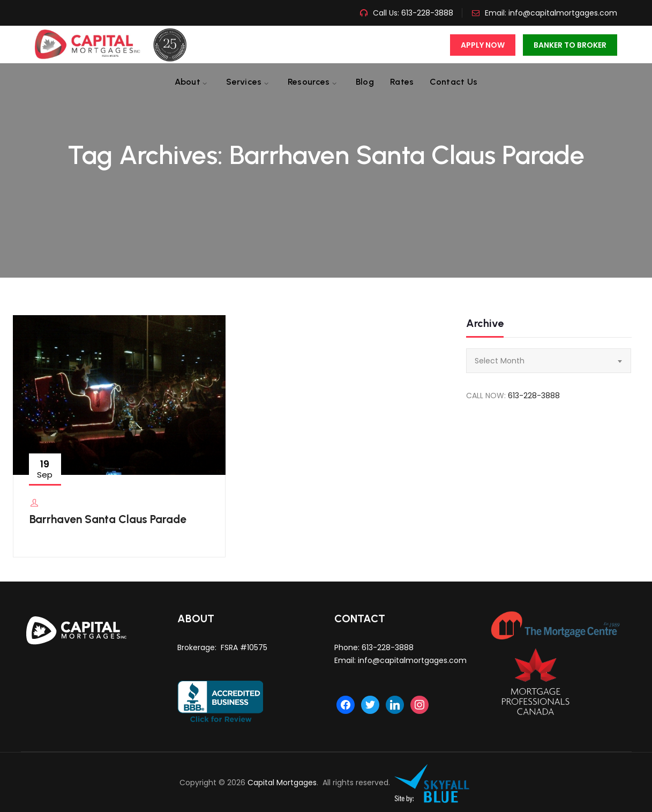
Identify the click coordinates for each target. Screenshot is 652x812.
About (188, 82)
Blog (365, 82)
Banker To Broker (570, 45)
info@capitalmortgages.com (563, 13)
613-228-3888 (426, 13)
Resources (309, 82)
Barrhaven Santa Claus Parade (108, 519)
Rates (402, 82)
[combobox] (549, 361)
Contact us (454, 82)
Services (244, 82)
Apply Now (483, 45)
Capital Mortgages (282, 783)
